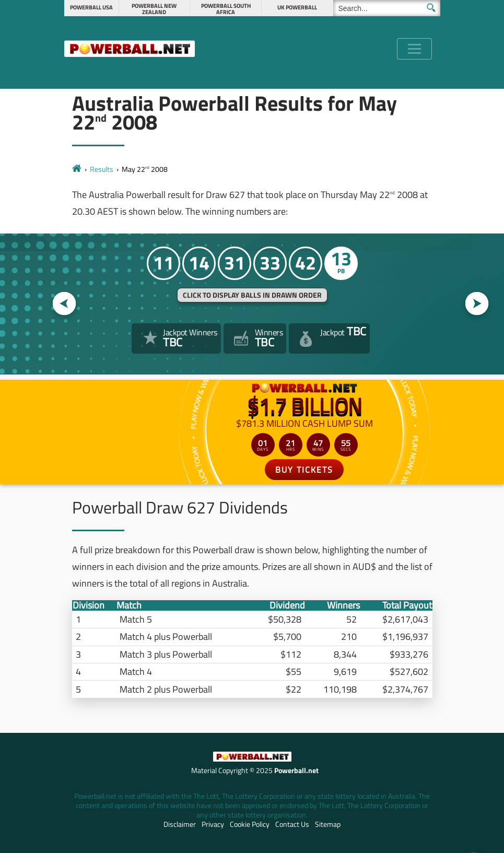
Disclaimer (180, 824)
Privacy (213, 824)
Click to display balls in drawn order (252, 295)
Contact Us (292, 824)
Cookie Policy (250, 824)
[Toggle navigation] (414, 49)
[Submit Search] (431, 8)
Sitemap (328, 824)
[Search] (387, 8)
